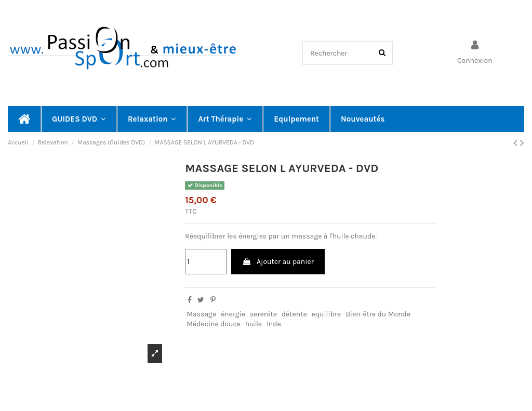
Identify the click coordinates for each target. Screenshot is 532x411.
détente (294, 314)
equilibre (327, 314)
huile (254, 324)
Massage (201, 314)
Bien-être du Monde (378, 314)
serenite (263, 314)
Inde (274, 324)
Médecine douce (214, 324)
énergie (233, 314)
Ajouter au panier (278, 262)
